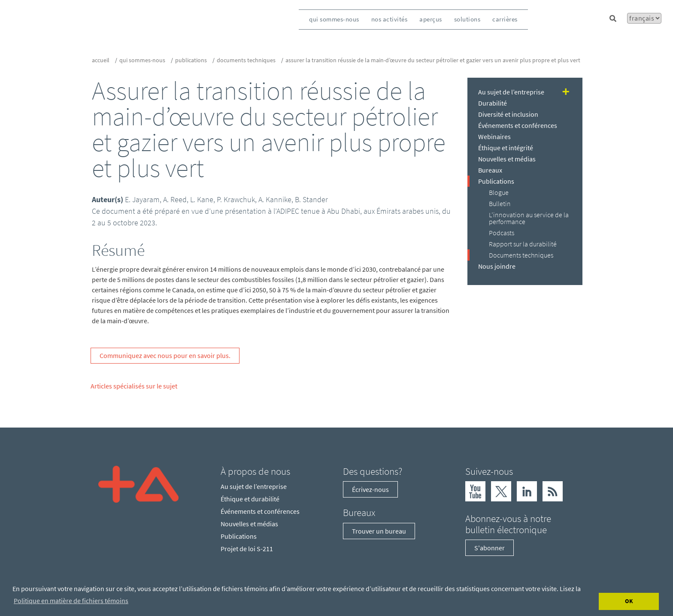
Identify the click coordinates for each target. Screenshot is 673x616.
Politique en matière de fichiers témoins (71, 601)
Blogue (499, 192)
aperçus (431, 19)
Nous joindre (497, 266)
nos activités (390, 19)
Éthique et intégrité (506, 148)
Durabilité (493, 103)
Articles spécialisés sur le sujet (134, 386)
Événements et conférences (518, 125)
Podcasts (502, 233)
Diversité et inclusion (508, 114)
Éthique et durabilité (250, 499)
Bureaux (490, 170)
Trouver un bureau (379, 531)
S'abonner (490, 548)
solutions (467, 19)
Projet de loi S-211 (247, 549)
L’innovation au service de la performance (529, 218)
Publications (191, 60)
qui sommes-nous (334, 19)
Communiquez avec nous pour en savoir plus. (165, 355)
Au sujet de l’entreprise (511, 92)
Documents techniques (246, 60)
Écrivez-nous (370, 489)
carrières (505, 19)
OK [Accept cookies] (629, 601)
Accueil (101, 60)
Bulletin (500, 203)
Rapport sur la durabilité (523, 244)
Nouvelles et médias (507, 159)
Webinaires (494, 137)
